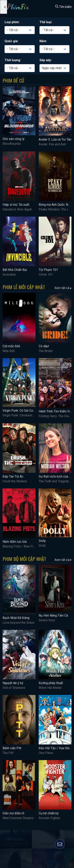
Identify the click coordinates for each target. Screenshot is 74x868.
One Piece (46, 753)
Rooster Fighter (49, 818)
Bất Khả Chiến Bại (15, 270)
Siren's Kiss (47, 620)
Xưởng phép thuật (51, 683)
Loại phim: (12, 22)
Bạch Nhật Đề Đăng (16, 618)
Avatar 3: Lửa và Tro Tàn (55, 139)
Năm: (43, 41)
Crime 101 (46, 275)
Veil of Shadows (14, 688)
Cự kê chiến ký (49, 813)
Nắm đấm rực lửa (15, 542)
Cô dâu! (44, 346)
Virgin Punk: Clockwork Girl (21, 415)
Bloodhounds (12, 144)
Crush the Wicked (15, 481)
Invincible (9, 275)
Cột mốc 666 (11, 346)
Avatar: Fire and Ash (52, 144)
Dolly (42, 541)
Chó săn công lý (14, 139)
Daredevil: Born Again (17, 209)
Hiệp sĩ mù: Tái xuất (16, 205)
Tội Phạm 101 (48, 270)
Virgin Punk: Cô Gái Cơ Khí (20, 411)
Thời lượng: (13, 60)
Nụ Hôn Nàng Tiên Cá (53, 615)
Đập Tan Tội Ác (13, 476)
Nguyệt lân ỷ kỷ (13, 683)
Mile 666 (9, 351)
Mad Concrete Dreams (18, 818)
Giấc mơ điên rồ (13, 813)
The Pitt (8, 753)
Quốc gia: (11, 41)
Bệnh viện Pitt (12, 748)
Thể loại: (46, 22)
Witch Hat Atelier (50, 688)
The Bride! (46, 351)
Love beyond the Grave (18, 623)
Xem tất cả (63, 288)
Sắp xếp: (46, 60)
